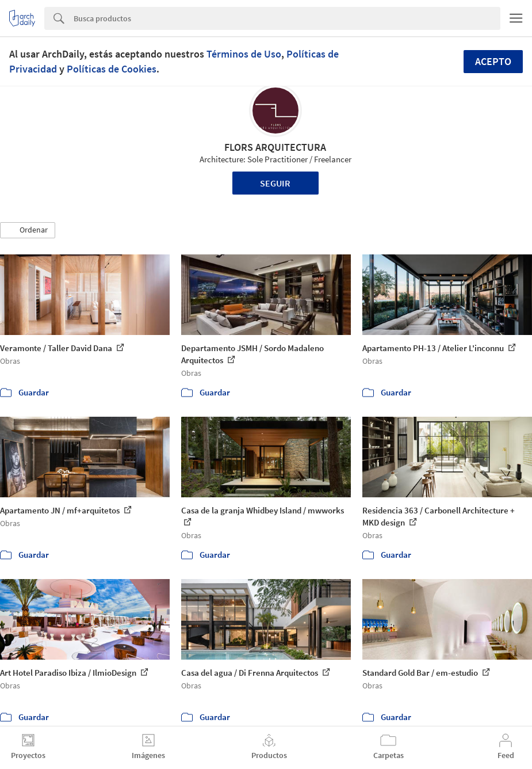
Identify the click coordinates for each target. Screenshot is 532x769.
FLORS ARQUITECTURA (275, 147)
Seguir (275, 183)
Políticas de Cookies (112, 69)
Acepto (493, 61)
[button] (28, 230)
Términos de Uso (244, 54)
